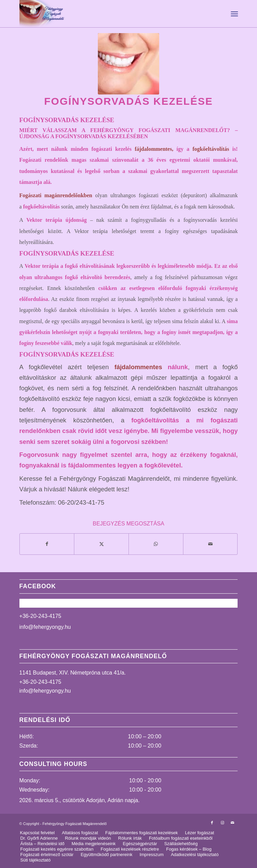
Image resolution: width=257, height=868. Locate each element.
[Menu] (234, 14)
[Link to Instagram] (222, 823)
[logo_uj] (107, 14)
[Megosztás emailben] (210, 544)
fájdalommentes (138, 367)
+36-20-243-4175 (40, 616)
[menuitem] (234, 14)
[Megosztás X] (101, 544)
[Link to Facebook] (212, 823)
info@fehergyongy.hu (45, 627)
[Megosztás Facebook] (47, 544)
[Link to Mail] (232, 823)
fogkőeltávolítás (211, 149)
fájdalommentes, (154, 149)
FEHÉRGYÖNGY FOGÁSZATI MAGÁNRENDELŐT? (160, 130)
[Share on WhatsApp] (156, 544)
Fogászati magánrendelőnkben (56, 195)
